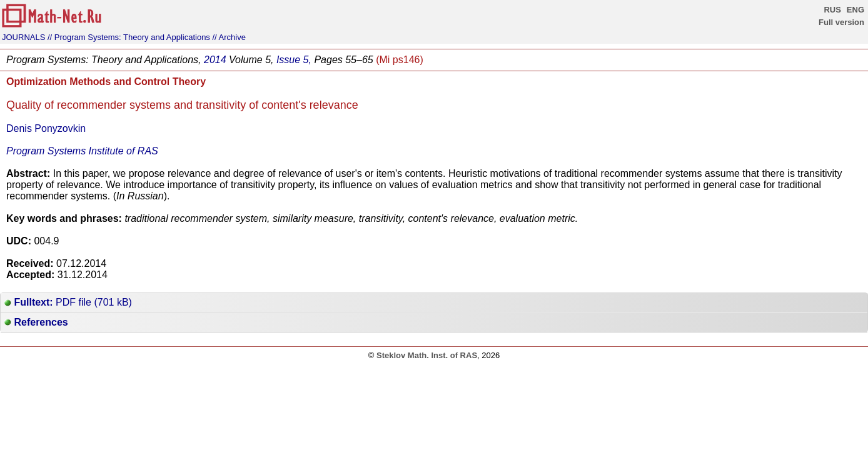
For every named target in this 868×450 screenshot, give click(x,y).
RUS (832, 10)
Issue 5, (294, 60)
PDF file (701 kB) (68, 302)
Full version (841, 22)
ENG (855, 10)
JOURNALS (23, 37)
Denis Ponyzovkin (46, 128)
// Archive (229, 37)
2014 (215, 60)
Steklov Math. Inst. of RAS (427, 355)
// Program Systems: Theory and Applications (129, 37)
